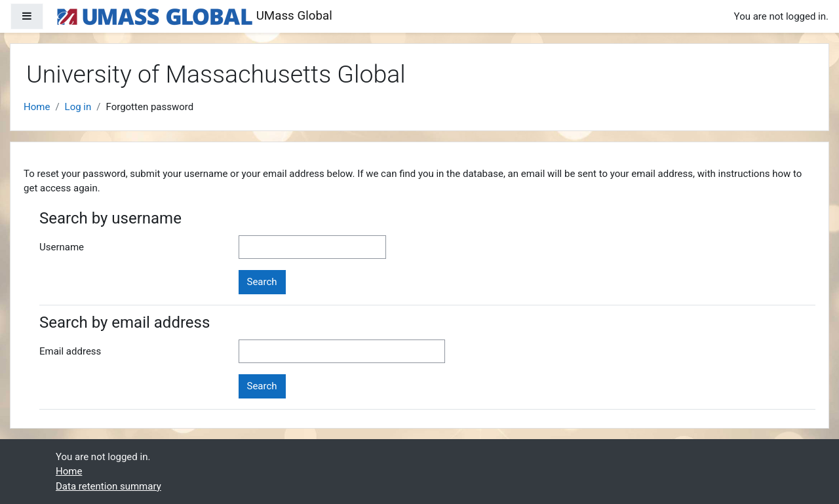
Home (37, 107)
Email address (70, 351)
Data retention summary (108, 486)
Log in (78, 107)
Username (62, 247)
